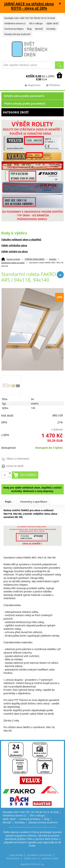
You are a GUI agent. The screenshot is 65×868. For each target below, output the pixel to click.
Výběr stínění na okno (15, 251)
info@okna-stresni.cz (15, 23)
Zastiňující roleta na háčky (13, 263)
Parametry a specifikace (34, 502)
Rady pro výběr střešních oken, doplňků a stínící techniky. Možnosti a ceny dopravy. (32, 489)
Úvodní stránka (13, 259)
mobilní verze (31, 858)
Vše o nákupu (36, 23)
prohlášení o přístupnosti (40, 855)
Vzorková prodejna (14, 29)
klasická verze (13, 858)
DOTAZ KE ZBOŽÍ (15, 466)
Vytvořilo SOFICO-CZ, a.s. (32, 864)
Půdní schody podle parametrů (25, 104)
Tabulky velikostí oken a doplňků (21, 240)
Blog (29, 29)
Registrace (33, 85)
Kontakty (51, 29)
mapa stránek (16, 855)
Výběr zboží (52, 23)
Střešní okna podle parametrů (24, 96)
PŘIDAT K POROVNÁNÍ (18, 459)
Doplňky (53, 259)
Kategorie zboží (33, 112)
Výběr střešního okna (14, 245)
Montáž (39, 29)
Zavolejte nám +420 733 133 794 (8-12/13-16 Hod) (30, 18)
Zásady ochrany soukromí (17, 34)
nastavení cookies (50, 858)
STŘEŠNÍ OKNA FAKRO (35, 259)
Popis (8, 502)
